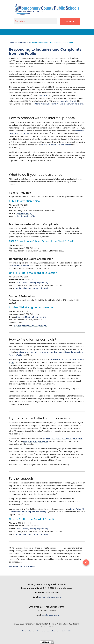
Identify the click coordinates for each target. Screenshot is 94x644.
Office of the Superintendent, (36, 442)
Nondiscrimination (48, 631)
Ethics (70, 631)
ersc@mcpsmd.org (50, 615)
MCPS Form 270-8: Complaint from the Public (63, 439)
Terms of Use (34, 631)
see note (43, 96)
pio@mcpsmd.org (24, 214)
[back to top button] (86, 563)
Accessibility (61, 631)
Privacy (25, 631)
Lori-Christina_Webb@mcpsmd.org (32, 283)
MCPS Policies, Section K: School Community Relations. (59, 104)
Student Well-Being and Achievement (31, 326)
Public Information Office (20, 43)
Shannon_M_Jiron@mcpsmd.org (31, 317)
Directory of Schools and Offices (57, 145)
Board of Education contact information (32, 288)
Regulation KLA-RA (68, 101)
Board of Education (21, 266)
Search (70, 22)
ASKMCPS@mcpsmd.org (50, 597)
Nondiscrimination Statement (22, 567)
